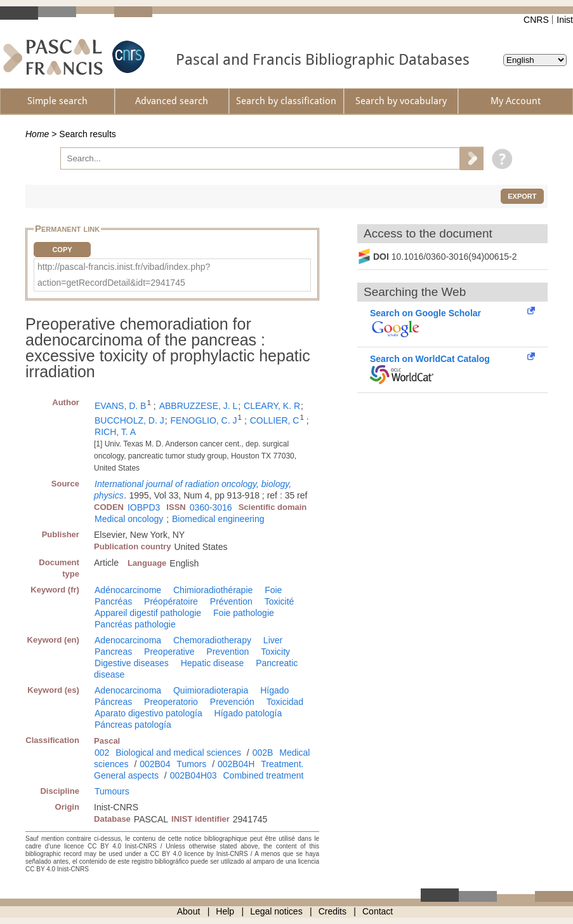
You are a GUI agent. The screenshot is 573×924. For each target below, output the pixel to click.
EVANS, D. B (120, 406)
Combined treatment (264, 775)
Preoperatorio (171, 702)
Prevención (232, 702)
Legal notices (276, 911)
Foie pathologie (244, 613)
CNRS (536, 20)
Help (225, 911)
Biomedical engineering (218, 519)
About (189, 911)
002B (263, 753)
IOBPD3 (144, 507)
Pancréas (113, 601)
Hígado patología (248, 713)
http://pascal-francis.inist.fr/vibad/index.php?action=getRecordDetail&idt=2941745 (124, 275)
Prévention (231, 601)
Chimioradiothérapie (213, 590)
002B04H (236, 764)
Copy (62, 250)
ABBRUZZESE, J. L (199, 406)
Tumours (112, 791)
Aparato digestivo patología (148, 713)
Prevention (227, 652)
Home (37, 134)
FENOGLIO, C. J (204, 420)
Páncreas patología (133, 725)
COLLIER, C (275, 420)
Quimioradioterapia (211, 690)
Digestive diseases (132, 663)
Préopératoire (171, 601)
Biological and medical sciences (178, 753)
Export (522, 196)
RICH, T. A (115, 432)
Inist (565, 20)
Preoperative (169, 652)
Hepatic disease (213, 663)
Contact (378, 911)
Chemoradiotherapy (212, 640)
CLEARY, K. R (272, 406)
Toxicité (280, 601)
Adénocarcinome (128, 590)
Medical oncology (129, 519)
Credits (333, 911)
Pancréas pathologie (135, 624)
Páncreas (113, 702)
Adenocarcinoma (128, 640)
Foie (273, 590)
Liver (273, 640)
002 (102, 753)
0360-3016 (211, 507)
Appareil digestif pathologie (148, 613)
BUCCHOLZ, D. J (129, 420)
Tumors (191, 764)
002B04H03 (194, 775)
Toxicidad (285, 702)
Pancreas (113, 652)
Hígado (274, 690)
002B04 (155, 764)
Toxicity (275, 652)
